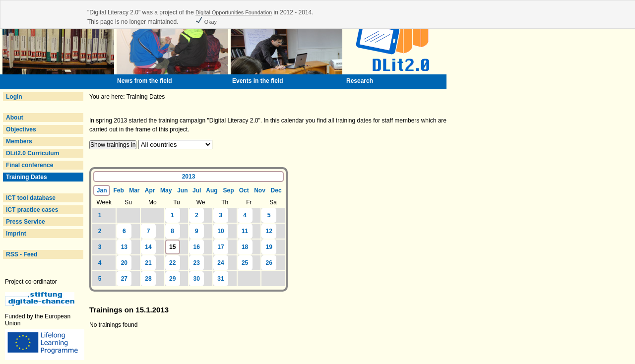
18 (245, 247)
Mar (134, 190)
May (166, 190)
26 (269, 263)
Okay (206, 22)
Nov (260, 190)
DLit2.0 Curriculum (32, 153)
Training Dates (27, 177)
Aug (212, 190)
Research (360, 81)
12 (269, 231)
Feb (119, 190)
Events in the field (258, 81)
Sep (229, 190)
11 (245, 231)
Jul (197, 190)
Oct (244, 190)
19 (269, 247)
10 (221, 231)
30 (197, 279)
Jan (102, 190)
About (15, 118)
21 (148, 263)
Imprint (16, 234)
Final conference (30, 165)
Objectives (21, 129)
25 (245, 263)
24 (221, 263)
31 (221, 279)
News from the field (145, 81)
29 (172, 279)
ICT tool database (31, 198)
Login (14, 97)
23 (197, 263)
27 (124, 279)
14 (148, 247)
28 (148, 279)
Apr (150, 190)
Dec (276, 190)
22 (172, 263)
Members (19, 141)
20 (124, 263)
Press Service (26, 222)
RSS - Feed (22, 254)
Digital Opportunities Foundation (234, 12)
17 (221, 247)
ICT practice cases (32, 210)
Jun (182, 190)
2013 (189, 177)
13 (124, 247)
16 (197, 247)
